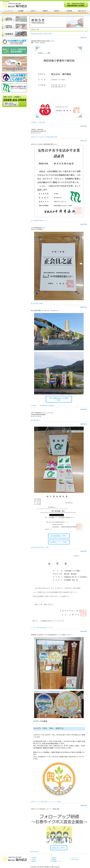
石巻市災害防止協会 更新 (40, 547)
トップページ (8, 11)
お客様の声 (57, 11)
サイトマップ (75, 858)
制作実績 (45, 11)
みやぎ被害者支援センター (40, 220)
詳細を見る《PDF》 (59, 848)
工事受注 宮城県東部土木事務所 (43, 406)
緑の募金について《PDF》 (59, 542)
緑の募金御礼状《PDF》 (59, 536)
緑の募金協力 (35, 420)
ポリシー (70, 11)
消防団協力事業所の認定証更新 (41, 34)
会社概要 (20, 11)
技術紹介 (54, 858)
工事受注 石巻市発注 (38, 122)
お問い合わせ (75, 860)
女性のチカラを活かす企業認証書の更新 (44, 137)
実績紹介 (34, 861)
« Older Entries (34, 852)
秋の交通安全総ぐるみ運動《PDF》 (59, 399)
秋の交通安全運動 (37, 303)
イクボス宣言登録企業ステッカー (42, 628)
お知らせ (33, 11)
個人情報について (56, 861)
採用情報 (54, 860)
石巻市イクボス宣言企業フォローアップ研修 (46, 802)
